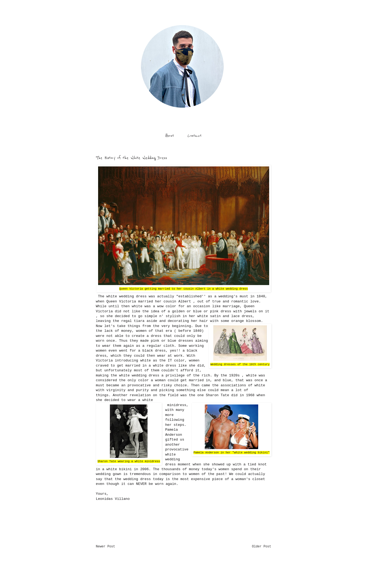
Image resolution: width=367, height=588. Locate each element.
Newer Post (106, 547)
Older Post (261, 547)
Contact (194, 136)
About (170, 136)
